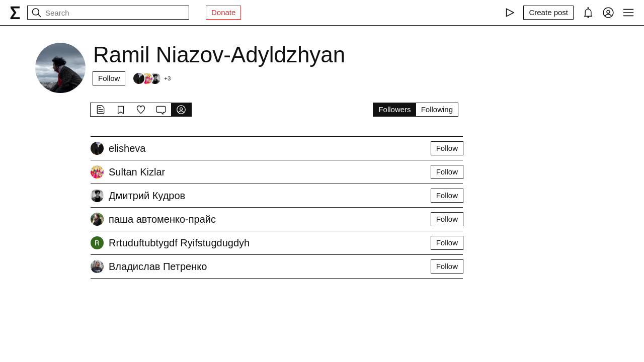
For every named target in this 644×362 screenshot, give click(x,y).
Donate (223, 12)
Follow (109, 78)
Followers (394, 109)
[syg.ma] (15, 13)
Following (437, 109)
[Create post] (548, 13)
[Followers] (151, 78)
